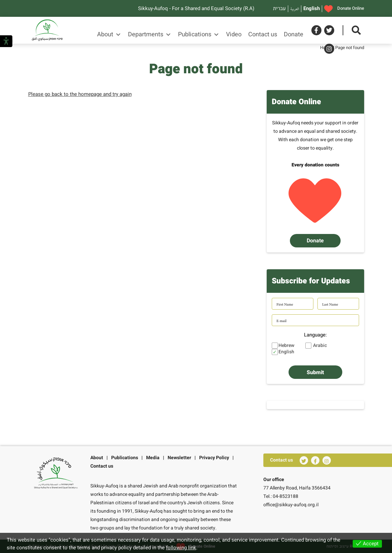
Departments (150, 35)
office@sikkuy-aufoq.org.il (291, 505)
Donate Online (344, 9)
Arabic (320, 346)
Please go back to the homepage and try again (80, 94)
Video (234, 34)
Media (153, 458)
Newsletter (179, 458)
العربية (295, 8)
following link (181, 548)
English (312, 8)
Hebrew (286, 346)
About (109, 35)
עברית (279, 8)
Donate (294, 34)
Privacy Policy (214, 458)
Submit (315, 372)
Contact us (263, 34)
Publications (199, 35)
